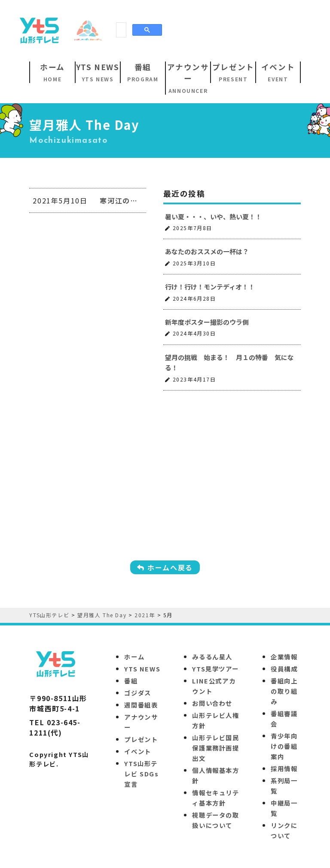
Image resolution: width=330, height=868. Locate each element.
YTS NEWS (142, 669)
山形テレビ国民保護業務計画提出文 (215, 748)
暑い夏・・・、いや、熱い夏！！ (213, 217)
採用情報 (284, 768)
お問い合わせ (212, 703)
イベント (137, 751)
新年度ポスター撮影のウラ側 (207, 322)
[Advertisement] (169, 30)
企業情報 (284, 657)
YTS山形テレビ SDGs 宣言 (141, 774)
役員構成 (284, 669)
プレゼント (141, 739)
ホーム (134, 657)
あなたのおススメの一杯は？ (207, 251)
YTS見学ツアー (215, 669)
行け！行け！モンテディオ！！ (210, 287)
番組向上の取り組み (284, 691)
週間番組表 (141, 705)
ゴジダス (137, 693)
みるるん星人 (212, 657)
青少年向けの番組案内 (284, 746)
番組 (131, 681)
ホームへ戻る (165, 567)
